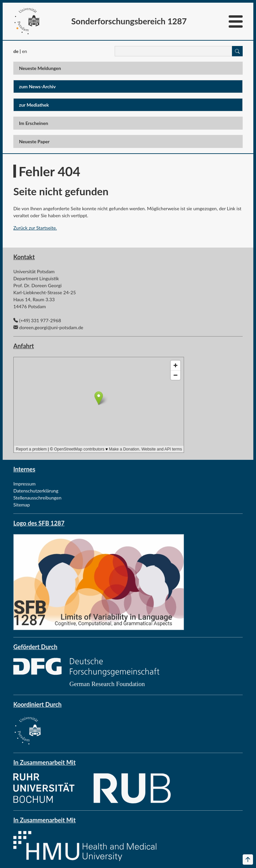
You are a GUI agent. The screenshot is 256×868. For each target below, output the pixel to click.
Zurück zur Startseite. (35, 228)
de (16, 51)
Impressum (24, 484)
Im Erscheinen (33, 123)
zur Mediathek (34, 105)
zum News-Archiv (37, 86)
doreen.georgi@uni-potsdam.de (51, 327)
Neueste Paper (34, 141)
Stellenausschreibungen (37, 498)
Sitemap (22, 505)
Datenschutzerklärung (36, 491)
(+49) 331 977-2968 (40, 320)
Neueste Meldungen (40, 68)
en (24, 51)
